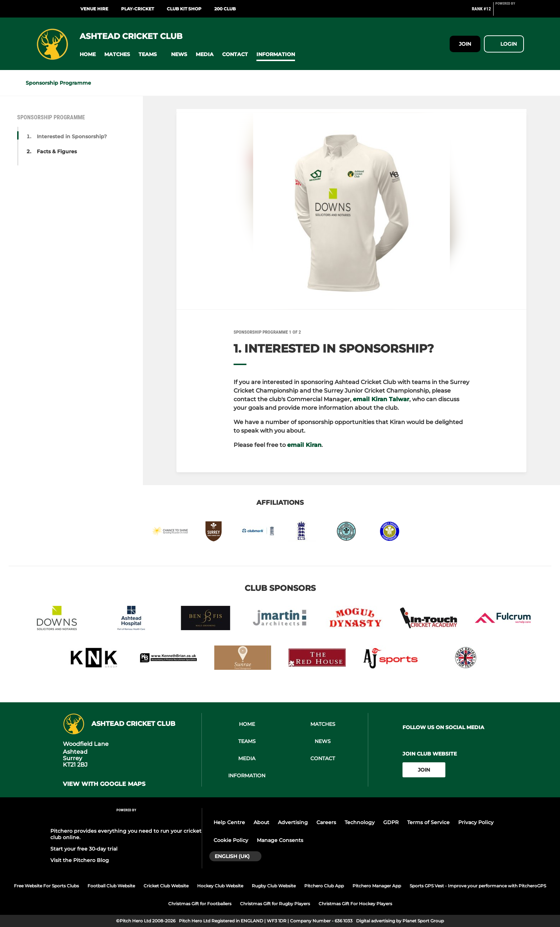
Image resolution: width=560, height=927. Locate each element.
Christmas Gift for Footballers (200, 904)
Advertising (293, 822)
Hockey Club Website (220, 886)
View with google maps (104, 784)
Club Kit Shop (184, 9)
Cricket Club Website (166, 886)
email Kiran (304, 445)
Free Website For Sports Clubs (46, 886)
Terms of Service (428, 822)
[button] (88, 54)
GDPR (391, 822)
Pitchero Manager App (377, 886)
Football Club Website (111, 886)
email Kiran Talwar (381, 399)
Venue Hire (94, 9)
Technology (360, 822)
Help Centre (229, 822)
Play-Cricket (137, 9)
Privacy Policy (476, 822)
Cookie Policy (231, 840)
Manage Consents (280, 840)
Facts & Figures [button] (57, 151)
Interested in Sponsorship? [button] (72, 136)
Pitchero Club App (324, 886)
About (261, 822)
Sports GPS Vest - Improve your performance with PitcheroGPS (478, 886)
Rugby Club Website (274, 886)
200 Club (225, 9)
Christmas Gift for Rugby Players (275, 904)
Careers (326, 822)
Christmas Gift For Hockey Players (355, 904)
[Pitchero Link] (510, 12)
